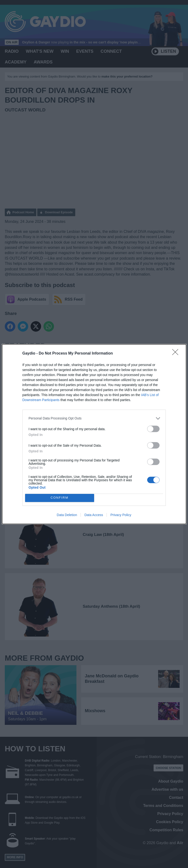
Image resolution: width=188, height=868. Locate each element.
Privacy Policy (121, 515)
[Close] (177, 354)
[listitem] (94, 418)
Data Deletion (67, 515)
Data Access (94, 515)
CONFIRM (60, 498)
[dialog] (94, 434)
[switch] (153, 429)
